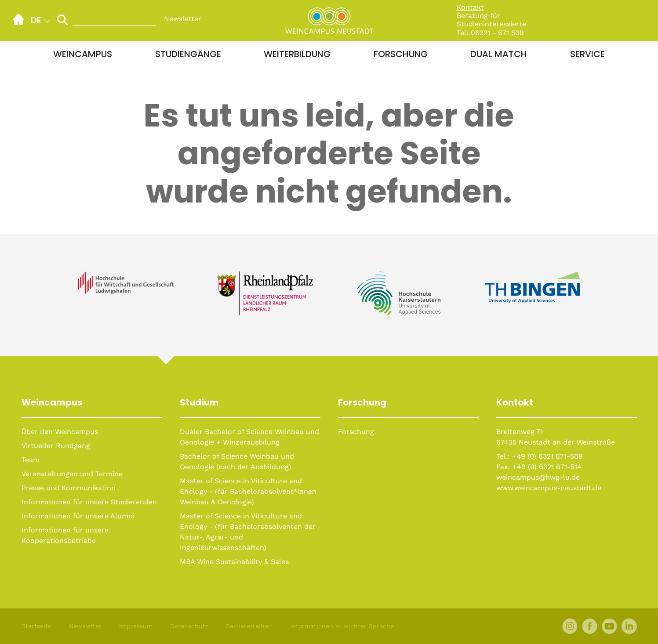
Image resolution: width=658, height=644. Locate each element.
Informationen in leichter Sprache (342, 626)
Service (587, 54)
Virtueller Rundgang (56, 446)
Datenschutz (189, 626)
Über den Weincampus (60, 432)
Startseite (36, 626)
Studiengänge (188, 54)
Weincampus (83, 54)
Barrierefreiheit (249, 626)
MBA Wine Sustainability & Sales (234, 562)
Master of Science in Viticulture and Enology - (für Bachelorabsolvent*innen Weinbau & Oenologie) (248, 491)
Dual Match (499, 54)
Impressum (136, 626)
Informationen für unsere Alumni (78, 516)
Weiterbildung (297, 54)
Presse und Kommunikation (69, 488)
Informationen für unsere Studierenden (89, 502)
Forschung (401, 54)
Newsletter (183, 19)
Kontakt (470, 7)
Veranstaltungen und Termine (72, 474)
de (36, 20)
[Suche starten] (62, 20)
